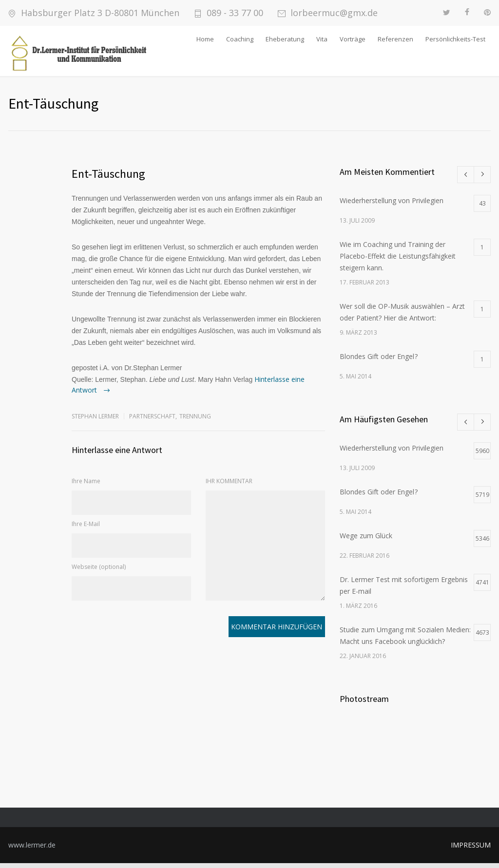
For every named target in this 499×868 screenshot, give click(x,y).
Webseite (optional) (99, 572)
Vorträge (353, 39)
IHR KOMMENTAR (229, 486)
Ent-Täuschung (108, 179)
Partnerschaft (152, 421)
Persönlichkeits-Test (455, 39)
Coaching (240, 39)
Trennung (195, 421)
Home (205, 39)
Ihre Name (86, 486)
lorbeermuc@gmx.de (334, 13)
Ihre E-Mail (86, 529)
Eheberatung (285, 39)
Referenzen (395, 39)
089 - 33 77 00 (235, 13)
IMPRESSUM (471, 850)
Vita (322, 39)
